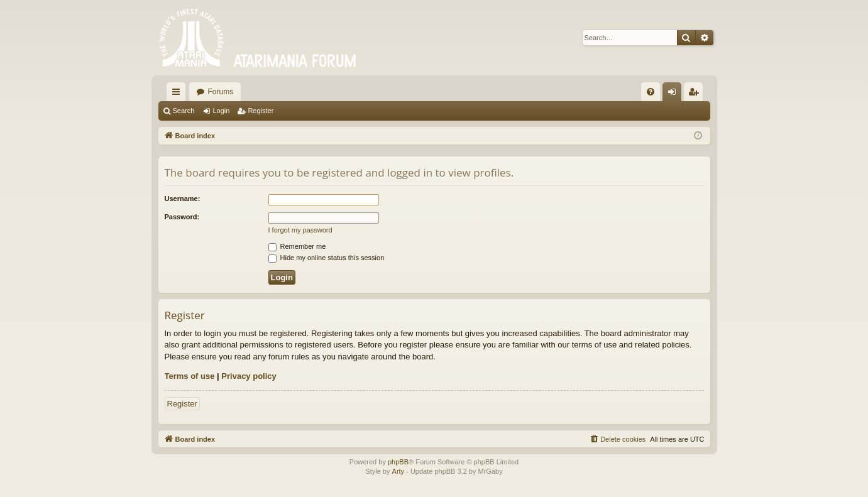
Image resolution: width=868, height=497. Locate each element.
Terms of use (190, 376)
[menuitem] (651, 92)
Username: (183, 199)
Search (184, 111)
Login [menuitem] (674, 94)
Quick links (179, 94)
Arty (398, 471)
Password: (182, 217)
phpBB (398, 462)
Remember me (297, 246)
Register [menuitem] (695, 94)
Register (261, 111)
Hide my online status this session (327, 258)
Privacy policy (249, 376)
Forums (221, 92)
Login (221, 111)
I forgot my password (300, 230)
